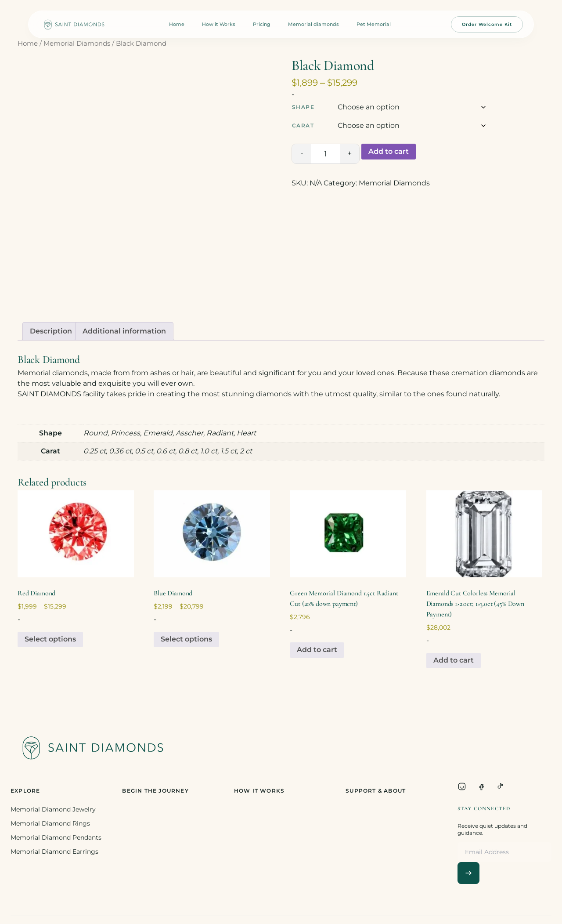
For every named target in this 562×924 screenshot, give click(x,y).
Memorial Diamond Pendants (56, 837)
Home (177, 24)
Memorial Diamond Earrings (54, 852)
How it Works (219, 24)
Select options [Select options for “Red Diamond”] (50, 639)
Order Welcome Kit (487, 24)
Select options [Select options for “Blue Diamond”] (186, 639)
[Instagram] (462, 786)
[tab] (51, 331)
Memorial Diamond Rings (50, 823)
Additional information (124, 331)
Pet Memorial (374, 24)
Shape (303, 107)
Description (51, 331)
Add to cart (389, 151)
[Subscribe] (468, 873)
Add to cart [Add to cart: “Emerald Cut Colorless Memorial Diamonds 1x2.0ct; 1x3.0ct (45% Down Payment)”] (454, 660)
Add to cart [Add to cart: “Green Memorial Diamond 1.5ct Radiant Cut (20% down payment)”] (317, 650)
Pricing (262, 24)
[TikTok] (501, 786)
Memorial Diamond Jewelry (53, 809)
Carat (303, 125)
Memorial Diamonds (77, 43)
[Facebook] (481, 786)
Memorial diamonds (313, 24)
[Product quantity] (326, 154)
